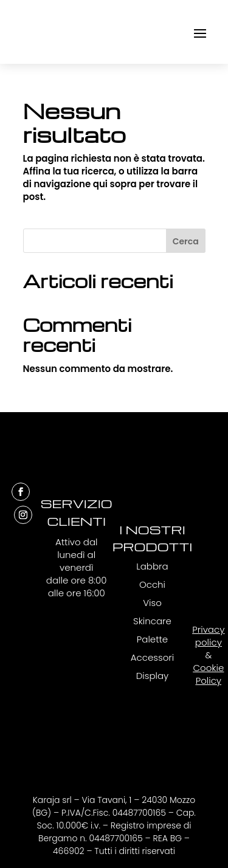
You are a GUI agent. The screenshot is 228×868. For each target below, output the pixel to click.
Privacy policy (208, 636)
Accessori (152, 657)
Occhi (152, 584)
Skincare (152, 621)
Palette (152, 639)
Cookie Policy (208, 674)
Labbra (152, 566)
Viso (152, 603)
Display (153, 676)
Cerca (186, 241)
